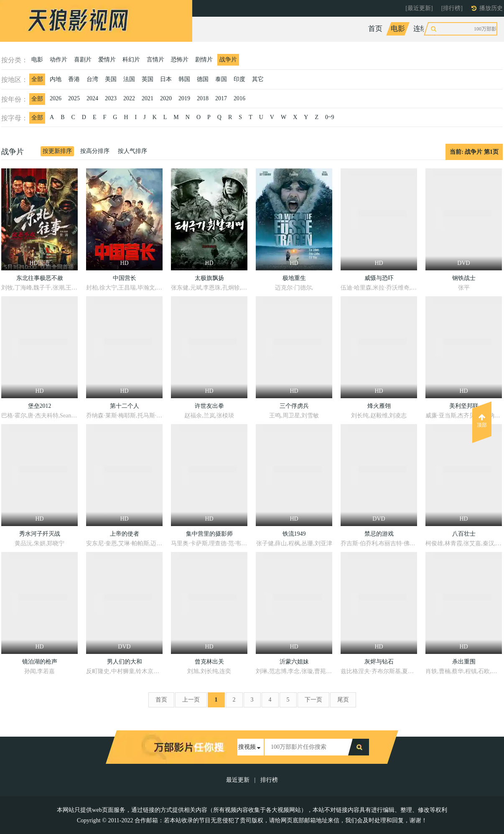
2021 (148, 98)
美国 (111, 79)
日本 (166, 79)
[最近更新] (419, 8)
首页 (375, 29)
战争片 (228, 60)
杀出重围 (464, 662)
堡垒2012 (40, 406)
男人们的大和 (125, 662)
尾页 (343, 700)
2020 (166, 98)
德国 (203, 79)
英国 (148, 79)
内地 (56, 79)
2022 (129, 98)
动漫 (473, 29)
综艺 (450, 29)
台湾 (92, 79)
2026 (56, 98)
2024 (92, 98)
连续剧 (424, 29)
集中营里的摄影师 (209, 534)
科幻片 (131, 60)
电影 (398, 29)
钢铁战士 (464, 278)
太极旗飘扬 (209, 278)
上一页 (191, 700)
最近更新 (238, 780)
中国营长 (125, 278)
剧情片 (204, 60)
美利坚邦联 (464, 406)
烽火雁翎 (379, 406)
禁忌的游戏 (379, 534)
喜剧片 (83, 60)
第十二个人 (125, 406)
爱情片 (107, 60)
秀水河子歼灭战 (40, 534)
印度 (239, 79)
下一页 (313, 700)
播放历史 (491, 8)
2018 (203, 98)
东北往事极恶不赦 (40, 278)
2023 (111, 98)
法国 (129, 79)
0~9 (330, 117)
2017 (221, 98)
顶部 (482, 421)
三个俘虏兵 (294, 406)
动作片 (59, 60)
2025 (74, 98)
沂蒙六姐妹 (294, 662)
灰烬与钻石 (379, 662)
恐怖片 (180, 60)
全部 (37, 79)
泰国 (221, 79)
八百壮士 (464, 534)
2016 (239, 98)
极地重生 (294, 278)
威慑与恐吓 (379, 278)
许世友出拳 (209, 406)
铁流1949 (294, 534)
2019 (184, 98)
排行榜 (269, 780)
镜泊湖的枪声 (40, 662)
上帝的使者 (125, 534)
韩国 (184, 79)
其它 (258, 79)
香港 (74, 79)
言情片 (155, 60)
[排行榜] (452, 8)
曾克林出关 (209, 662)
